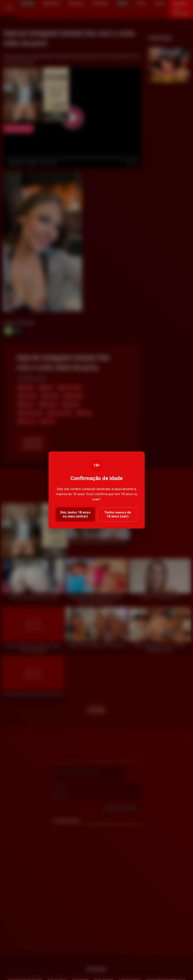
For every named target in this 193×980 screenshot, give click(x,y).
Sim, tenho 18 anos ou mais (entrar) (75, 514)
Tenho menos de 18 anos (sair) (118, 514)
